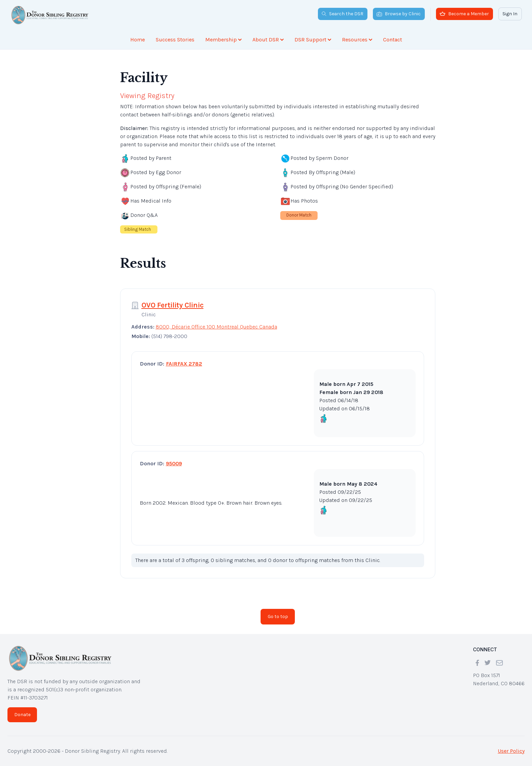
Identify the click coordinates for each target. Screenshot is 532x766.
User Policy (511, 751)
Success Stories (175, 40)
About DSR (268, 40)
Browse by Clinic (399, 14)
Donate (22, 715)
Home (138, 40)
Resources (357, 40)
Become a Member (464, 14)
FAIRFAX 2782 (184, 364)
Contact (393, 40)
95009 (174, 463)
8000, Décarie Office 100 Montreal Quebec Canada (216, 327)
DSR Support (313, 40)
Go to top (278, 616)
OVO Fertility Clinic (173, 305)
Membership (223, 40)
